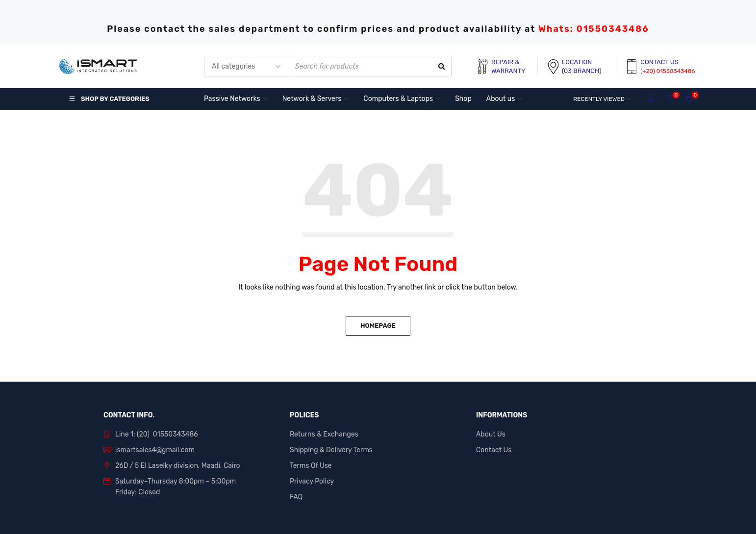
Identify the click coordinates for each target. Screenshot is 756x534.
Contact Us (494, 450)
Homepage (378, 326)
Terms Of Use (311, 466)
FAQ (296, 497)
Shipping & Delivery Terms (331, 450)
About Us (491, 434)
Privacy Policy (312, 481)
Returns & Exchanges (324, 434)
